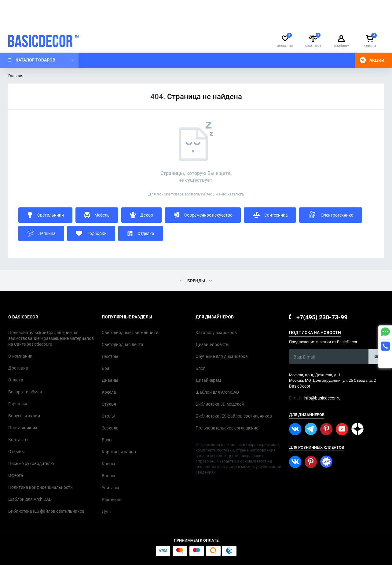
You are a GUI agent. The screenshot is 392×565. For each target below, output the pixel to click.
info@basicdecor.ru (282, 6)
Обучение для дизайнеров (240, 23)
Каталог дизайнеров (293, 23)
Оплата (127, 23)
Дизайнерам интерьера (30, 23)
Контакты (151, 23)
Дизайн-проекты (336, 23)
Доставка (102, 23)
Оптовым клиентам (188, 23)
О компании (73, 23)
